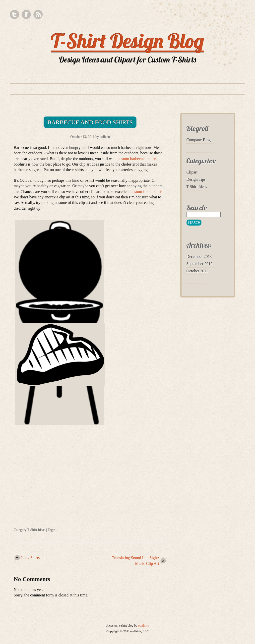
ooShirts (143, 626)
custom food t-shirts (147, 192)
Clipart (192, 172)
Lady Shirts (30, 558)
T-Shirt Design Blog (128, 41)
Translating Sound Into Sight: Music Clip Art (135, 560)
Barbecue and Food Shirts (90, 122)
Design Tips (196, 179)
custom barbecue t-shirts (137, 159)
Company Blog (199, 140)
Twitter (15, 15)
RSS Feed (38, 15)
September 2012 (199, 264)
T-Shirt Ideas (36, 530)
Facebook (26, 15)
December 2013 (199, 257)
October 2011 (197, 271)
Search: (197, 207)
